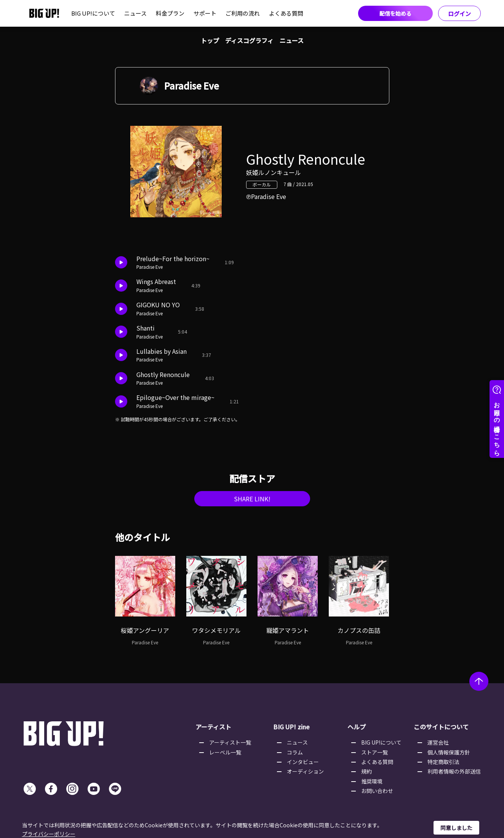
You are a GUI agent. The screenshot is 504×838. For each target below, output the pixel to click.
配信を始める (395, 13)
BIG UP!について (93, 13)
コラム (295, 752)
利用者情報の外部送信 (454, 771)
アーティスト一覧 (230, 742)
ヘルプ (357, 727)
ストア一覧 (374, 752)
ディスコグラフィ (249, 40)
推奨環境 (372, 781)
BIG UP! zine (291, 727)
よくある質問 (286, 13)
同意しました (456, 828)
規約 (366, 771)
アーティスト (213, 727)
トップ (210, 40)
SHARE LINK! (252, 499)
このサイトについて (441, 727)
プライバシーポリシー (49, 834)
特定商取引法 (443, 762)
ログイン (459, 14)
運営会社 (438, 742)
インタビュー (303, 762)
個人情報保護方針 (449, 752)
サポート (205, 13)
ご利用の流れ (243, 13)
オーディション (305, 771)
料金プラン (170, 13)
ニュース (135, 13)
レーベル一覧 (225, 752)
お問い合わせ (377, 791)
